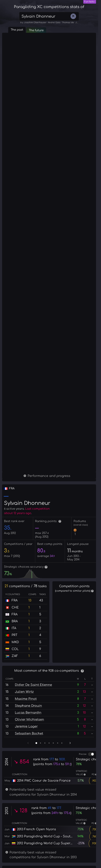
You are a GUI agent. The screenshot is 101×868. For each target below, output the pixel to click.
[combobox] (49, 16)
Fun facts (89, 2)
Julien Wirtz (24, 776)
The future (36, 30)
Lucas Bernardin (28, 797)
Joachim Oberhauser (35, 23)
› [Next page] (70, 827)
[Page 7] (62, 827)
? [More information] (60, 521)
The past (17, 30)
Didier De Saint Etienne (33, 769)
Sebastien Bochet (29, 818)
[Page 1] (36, 827)
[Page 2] (40, 827)
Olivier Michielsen (29, 804)
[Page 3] (45, 827)
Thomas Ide (68, 23)
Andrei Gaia (54, 23)
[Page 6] (58, 827)
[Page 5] (53, 827)
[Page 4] (49, 827)
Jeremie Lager (26, 811)
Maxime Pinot (26, 783)
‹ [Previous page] (28, 827)
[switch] (91, 838)
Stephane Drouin (28, 790)
